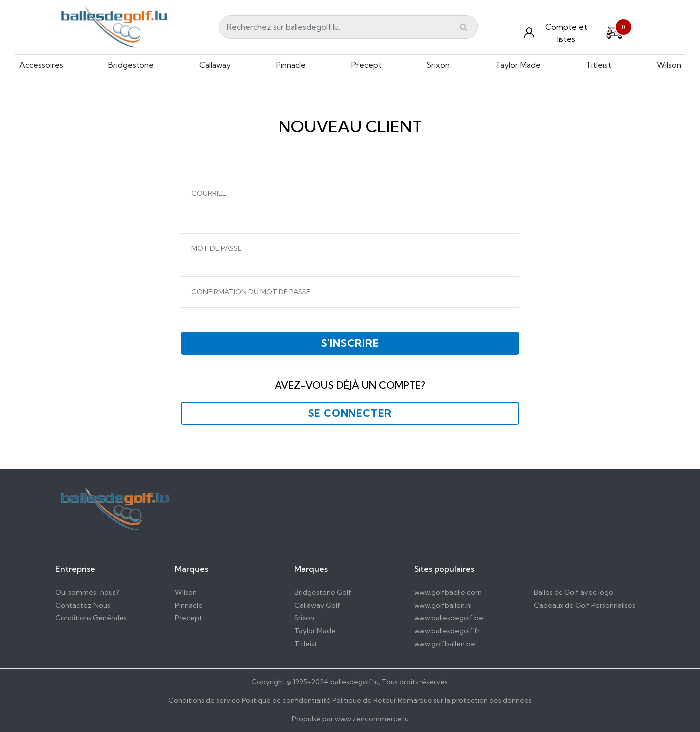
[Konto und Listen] (559, 33)
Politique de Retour (364, 700)
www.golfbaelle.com (448, 592)
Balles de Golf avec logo (573, 592)
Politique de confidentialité (286, 700)
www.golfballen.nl (443, 605)
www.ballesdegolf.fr (447, 631)
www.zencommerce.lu (372, 719)
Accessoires (41, 65)
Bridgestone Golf (323, 592)
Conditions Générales (91, 618)
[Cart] (614, 32)
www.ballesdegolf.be (449, 618)
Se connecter (350, 413)
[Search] (348, 27)
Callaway (215, 65)
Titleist (599, 65)
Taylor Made (518, 65)
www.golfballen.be (445, 644)
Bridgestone (131, 65)
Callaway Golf (317, 605)
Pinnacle (291, 65)
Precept (366, 65)
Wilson (669, 65)
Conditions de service (204, 700)
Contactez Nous (83, 605)
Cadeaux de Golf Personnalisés (584, 605)
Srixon (438, 65)
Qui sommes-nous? (87, 592)
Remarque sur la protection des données (465, 700)
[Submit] (464, 27)
